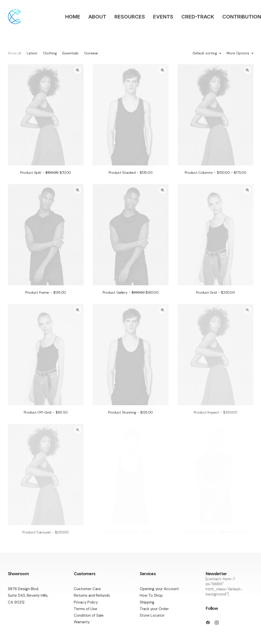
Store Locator (152, 615)
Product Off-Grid (46, 412)
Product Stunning (130, 412)
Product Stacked (131, 173)
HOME (73, 17)
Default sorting (205, 53)
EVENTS (163, 17)
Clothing (50, 53)
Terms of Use (86, 609)
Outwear (91, 53)
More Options (238, 53)
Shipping (147, 602)
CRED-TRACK (198, 17)
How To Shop (151, 595)
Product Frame (46, 292)
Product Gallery (131, 292)
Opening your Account (159, 589)
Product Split (46, 173)
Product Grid (216, 292)
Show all (15, 53)
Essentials (70, 53)
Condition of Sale (89, 615)
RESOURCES (130, 17)
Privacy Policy (86, 602)
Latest (32, 53)
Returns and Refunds (92, 595)
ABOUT (97, 17)
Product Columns (216, 173)
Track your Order (154, 609)
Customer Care (87, 589)
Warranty (82, 622)
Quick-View (78, 70)
